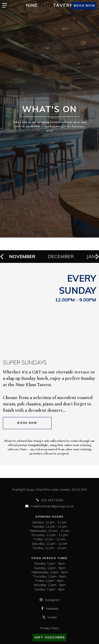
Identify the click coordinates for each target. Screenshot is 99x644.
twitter (50, 617)
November (22, 256)
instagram (50, 600)
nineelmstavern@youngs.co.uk (49, 506)
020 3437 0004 (50, 500)
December (61, 256)
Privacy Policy (50, 628)
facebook (50, 609)
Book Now (27, 423)
